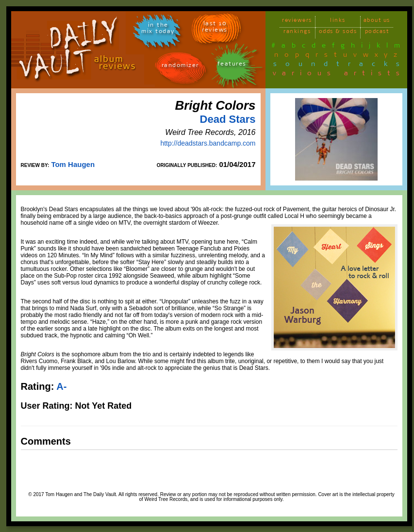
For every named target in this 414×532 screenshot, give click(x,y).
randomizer (180, 67)
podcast (377, 33)
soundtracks (341, 66)
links (338, 22)
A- (61, 386)
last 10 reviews (215, 28)
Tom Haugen (73, 164)
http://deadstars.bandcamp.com (208, 143)
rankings (297, 33)
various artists (339, 75)
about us (377, 22)
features (232, 65)
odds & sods (338, 33)
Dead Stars (228, 119)
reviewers (297, 22)
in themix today (158, 30)
